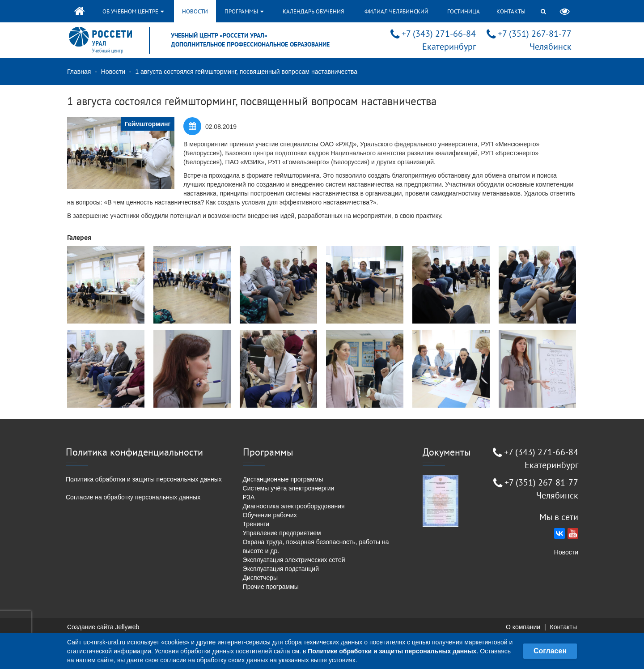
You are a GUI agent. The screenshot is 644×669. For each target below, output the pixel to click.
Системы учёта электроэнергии (289, 488)
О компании (523, 627)
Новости (195, 11)
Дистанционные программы (283, 479)
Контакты (511, 11)
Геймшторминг (148, 124)
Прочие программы (271, 587)
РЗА (249, 497)
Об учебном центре (133, 11)
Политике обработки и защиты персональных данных (392, 651)
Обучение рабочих (270, 515)
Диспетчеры (261, 578)
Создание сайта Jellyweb (103, 627)
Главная (79, 72)
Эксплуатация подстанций (281, 569)
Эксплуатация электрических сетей (294, 560)
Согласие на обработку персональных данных (133, 497)
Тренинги (256, 524)
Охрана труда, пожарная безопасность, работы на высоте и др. (316, 546)
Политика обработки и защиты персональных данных (144, 479)
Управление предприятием (282, 533)
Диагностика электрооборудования (294, 506)
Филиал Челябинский (396, 11)
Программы (244, 11)
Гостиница (464, 11)
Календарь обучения (313, 11)
